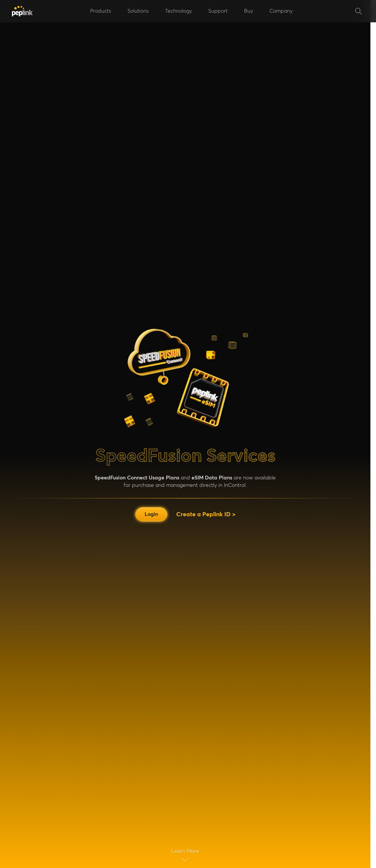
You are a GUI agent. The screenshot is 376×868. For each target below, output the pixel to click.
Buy (249, 11)
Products (101, 11)
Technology (178, 11)
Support (218, 11)
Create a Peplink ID (206, 514)
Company (281, 11)
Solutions (138, 11)
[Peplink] (22, 11)
